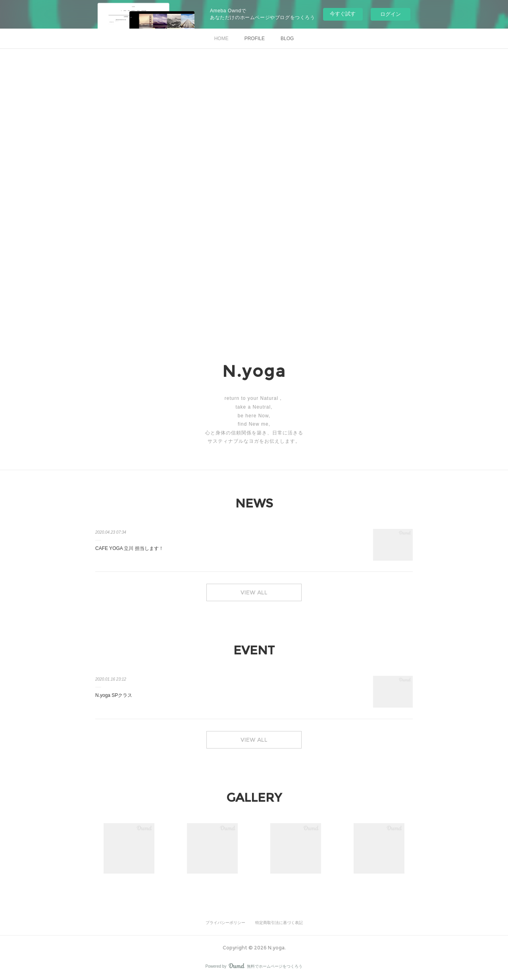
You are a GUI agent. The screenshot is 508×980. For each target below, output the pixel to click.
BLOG (287, 39)
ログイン (391, 14)
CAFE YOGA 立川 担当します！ (129, 548)
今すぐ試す (343, 14)
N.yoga (254, 371)
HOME (221, 39)
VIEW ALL (254, 592)
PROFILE (255, 39)
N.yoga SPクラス (114, 695)
